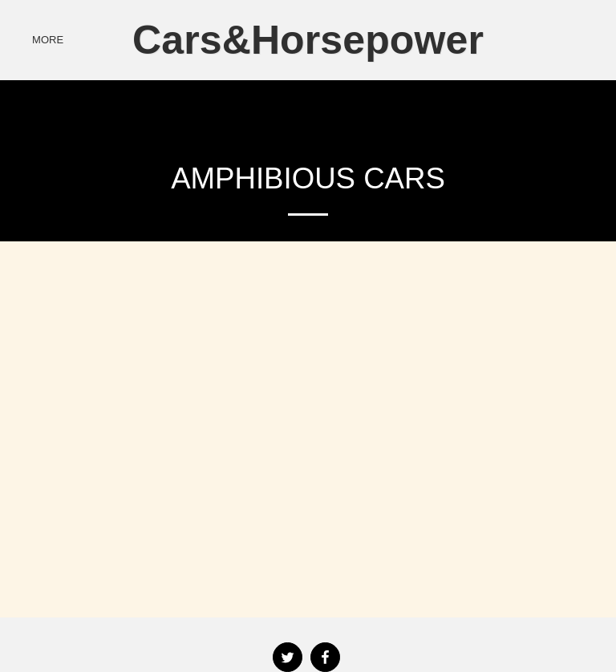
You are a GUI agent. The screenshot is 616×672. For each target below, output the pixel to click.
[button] (538, 40)
